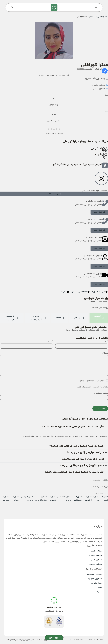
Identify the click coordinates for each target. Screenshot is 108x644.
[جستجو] (12, 7)
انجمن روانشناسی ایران (76, 640)
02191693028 (54, 608)
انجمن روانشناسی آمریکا (96, 640)
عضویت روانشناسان (93, 574)
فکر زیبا (105, 17)
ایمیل (50, 341)
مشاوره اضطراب (53, 498)
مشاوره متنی (96, 560)
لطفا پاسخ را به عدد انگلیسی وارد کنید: (92, 387)
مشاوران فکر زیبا (95, 579)
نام (107, 341)
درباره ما (98, 592)
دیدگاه (105, 353)
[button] (99, 212)
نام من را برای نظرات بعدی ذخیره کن (92, 381)
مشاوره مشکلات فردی (41, 498)
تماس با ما (97, 587)
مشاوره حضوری (6, 498)
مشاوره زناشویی (89, 498)
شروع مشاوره (54, 638)
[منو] (96, 8)
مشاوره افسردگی (78, 498)
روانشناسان (94, 17)
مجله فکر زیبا (96, 583)
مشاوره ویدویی (95, 564)
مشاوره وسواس (16, 498)
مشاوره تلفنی (105, 498)
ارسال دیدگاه (100, 408)
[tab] (99, 318)
